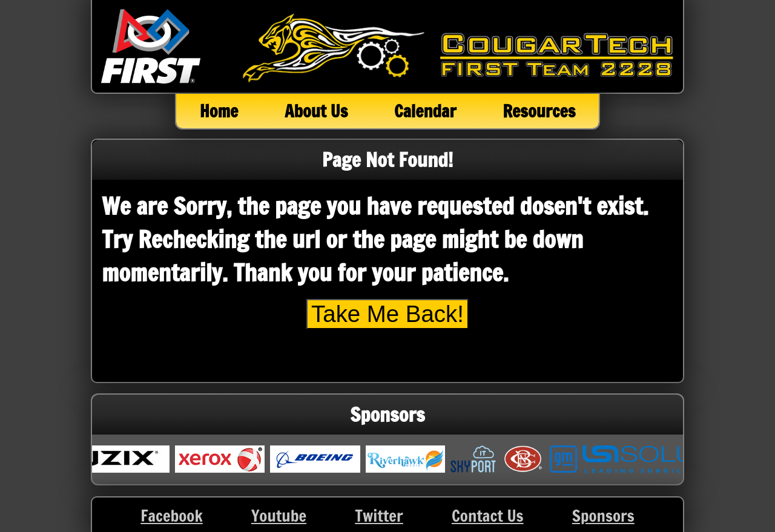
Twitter (379, 516)
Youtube (279, 516)
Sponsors (603, 516)
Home (219, 111)
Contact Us (488, 516)
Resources (539, 111)
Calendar (425, 111)
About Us (316, 111)
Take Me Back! (387, 314)
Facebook (172, 516)
